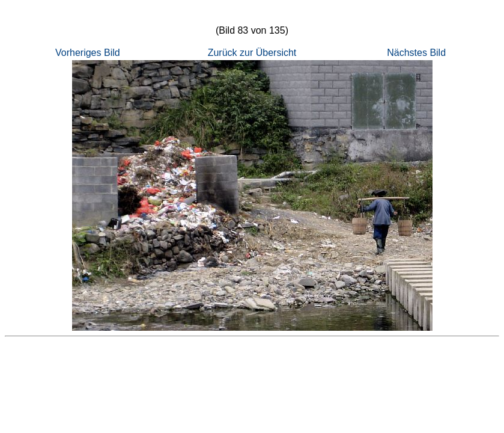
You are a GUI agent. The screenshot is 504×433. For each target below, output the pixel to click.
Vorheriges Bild (88, 53)
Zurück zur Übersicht (252, 53)
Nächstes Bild (416, 53)
